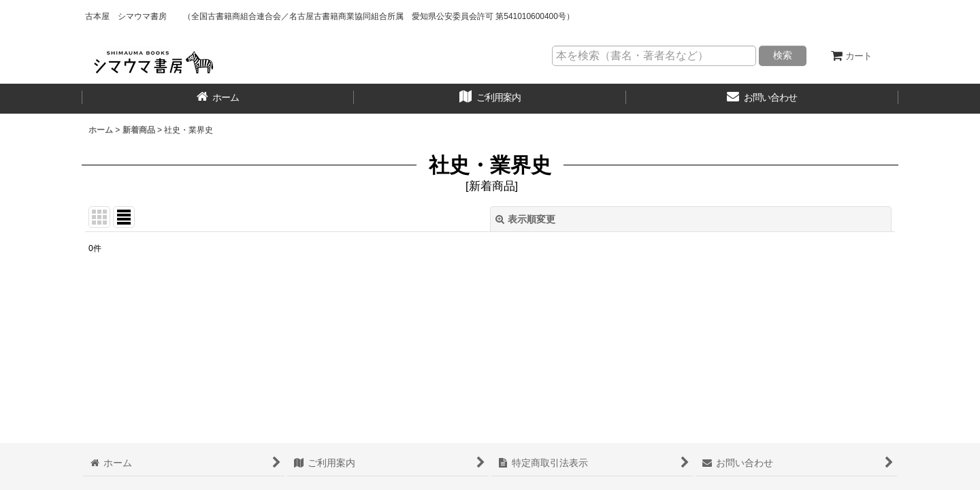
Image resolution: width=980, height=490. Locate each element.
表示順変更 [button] (525, 219)
